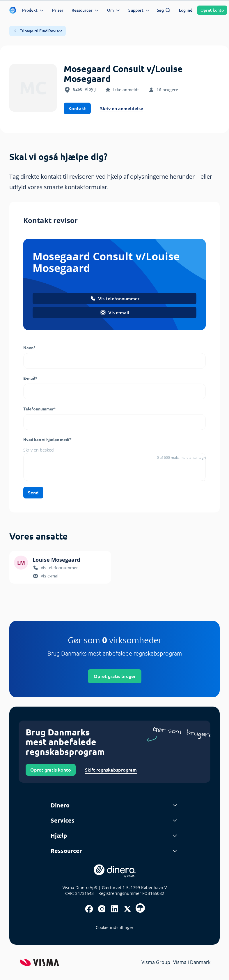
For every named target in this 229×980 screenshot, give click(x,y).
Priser (58, 10)
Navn (29, 348)
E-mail (30, 378)
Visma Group (156, 962)
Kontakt (77, 108)
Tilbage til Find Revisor (38, 31)
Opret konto (212, 10)
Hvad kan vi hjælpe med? (47, 440)
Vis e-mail (115, 312)
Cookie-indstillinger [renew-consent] (115, 927)
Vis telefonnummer (115, 298)
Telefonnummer (40, 409)
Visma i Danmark (192, 962)
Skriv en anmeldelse (122, 108)
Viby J (90, 89)
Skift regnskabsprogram (111, 770)
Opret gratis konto (51, 770)
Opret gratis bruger (115, 676)
